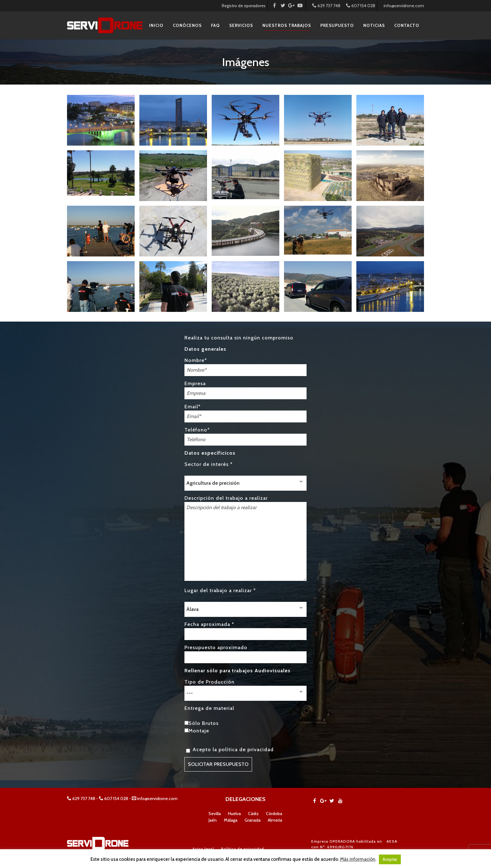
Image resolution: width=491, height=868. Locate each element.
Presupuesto (337, 25)
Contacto (407, 25)
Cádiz (253, 814)
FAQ (215, 25)
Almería (275, 820)
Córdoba (274, 814)
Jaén (213, 820)
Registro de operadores (244, 6)
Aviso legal (203, 849)
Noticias (374, 25)
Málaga (231, 820)
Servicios (241, 25)
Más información (358, 859)
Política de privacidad (243, 849)
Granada (253, 820)
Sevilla (215, 814)
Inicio (156, 25)
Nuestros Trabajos (287, 25)
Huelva (234, 814)
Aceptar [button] (390, 859)
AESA (392, 841)
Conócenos (187, 25)
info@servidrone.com (404, 6)
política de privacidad (246, 749)
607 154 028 (361, 6)
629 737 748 (326, 6)
